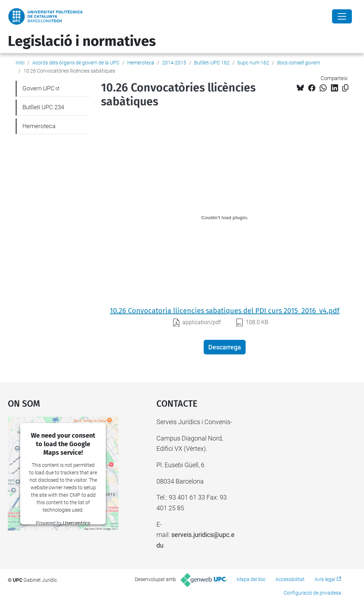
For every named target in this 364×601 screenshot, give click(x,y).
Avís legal (325, 579)
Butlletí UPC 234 (43, 107)
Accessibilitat (290, 579)
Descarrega (225, 347)
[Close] (342, 16)
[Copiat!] (345, 88)
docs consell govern (299, 63)
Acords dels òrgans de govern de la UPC (76, 63)
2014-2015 (174, 63)
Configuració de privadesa (312, 593)
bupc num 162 (253, 63)
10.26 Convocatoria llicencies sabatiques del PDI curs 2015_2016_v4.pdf (225, 311)
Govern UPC (38, 88)
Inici (20, 63)
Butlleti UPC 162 (212, 63)
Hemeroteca (141, 63)
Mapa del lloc (251, 579)
